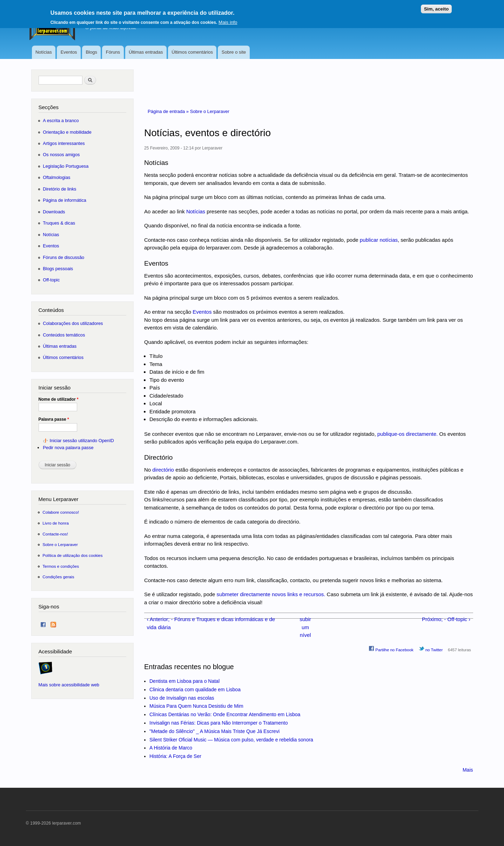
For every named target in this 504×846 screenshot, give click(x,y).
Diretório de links (59, 189)
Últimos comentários (192, 52)
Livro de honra (56, 523)
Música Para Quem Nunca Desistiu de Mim (196, 706)
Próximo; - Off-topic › (446, 619)
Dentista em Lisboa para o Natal (184, 681)
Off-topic (51, 280)
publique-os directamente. (408, 434)
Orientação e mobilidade (67, 132)
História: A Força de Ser (175, 756)
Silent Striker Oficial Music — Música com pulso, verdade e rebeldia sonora (231, 740)
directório (163, 470)
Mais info (228, 20)
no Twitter (431, 649)
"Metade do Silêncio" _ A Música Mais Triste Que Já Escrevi (214, 731)
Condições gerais (58, 577)
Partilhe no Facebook (391, 649)
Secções (49, 107)
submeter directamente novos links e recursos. (271, 594)
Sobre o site (234, 52)
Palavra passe (54, 419)
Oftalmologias (56, 177)
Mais (468, 770)
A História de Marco (171, 748)
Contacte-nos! (55, 534)
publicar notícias (379, 240)
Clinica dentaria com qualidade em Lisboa (195, 690)
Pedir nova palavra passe (68, 448)
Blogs (91, 52)
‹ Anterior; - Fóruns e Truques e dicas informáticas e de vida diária (211, 623)
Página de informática (65, 200)
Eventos (69, 52)
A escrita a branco (61, 121)
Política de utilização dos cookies (73, 555)
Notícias (44, 52)
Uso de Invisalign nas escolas (182, 698)
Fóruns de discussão (63, 257)
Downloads (54, 212)
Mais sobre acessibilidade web (69, 685)
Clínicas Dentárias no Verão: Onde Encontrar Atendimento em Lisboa (225, 714)
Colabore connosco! (61, 512)
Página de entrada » (169, 111)
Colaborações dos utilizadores (73, 323)
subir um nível (305, 627)
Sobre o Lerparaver (210, 111)
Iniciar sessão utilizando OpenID (82, 441)
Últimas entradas (146, 52)
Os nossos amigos (61, 155)
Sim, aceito (436, 6)
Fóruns (113, 52)
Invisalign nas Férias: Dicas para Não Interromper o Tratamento (219, 723)
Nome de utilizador (59, 399)
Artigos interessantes (64, 143)
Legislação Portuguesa (66, 166)
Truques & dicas (59, 223)
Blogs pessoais (58, 269)
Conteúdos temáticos (64, 335)
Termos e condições (61, 566)
